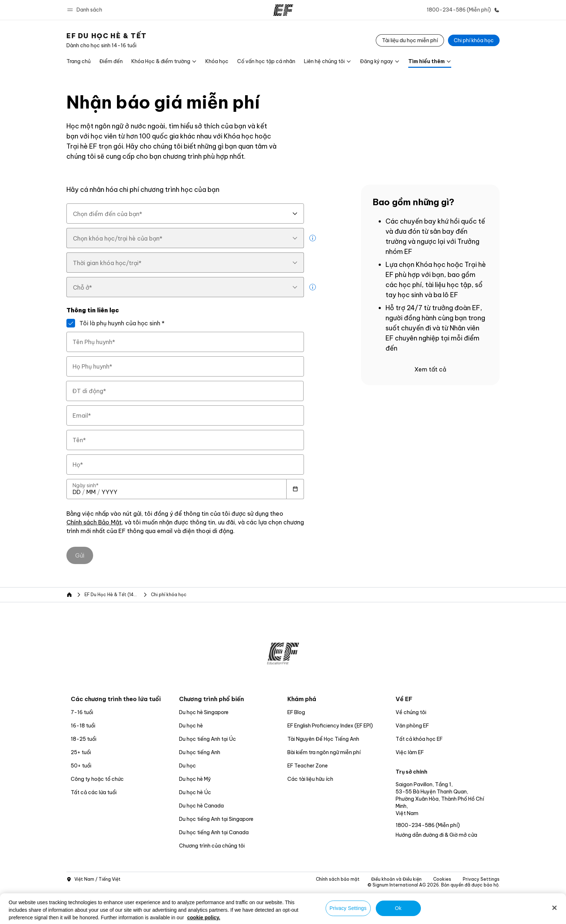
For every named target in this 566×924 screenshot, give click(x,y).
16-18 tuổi (83, 726)
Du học (188, 766)
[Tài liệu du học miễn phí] (410, 40)
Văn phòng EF (412, 726)
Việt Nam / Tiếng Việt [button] (93, 879)
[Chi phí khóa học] (474, 40)
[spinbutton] (77, 492)
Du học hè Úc (195, 792)
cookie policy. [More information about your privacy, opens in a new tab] (204, 918)
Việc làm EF (410, 752)
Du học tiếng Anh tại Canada (214, 832)
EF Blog (296, 712)
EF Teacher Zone (308, 766)
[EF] (283, 10)
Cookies (442, 879)
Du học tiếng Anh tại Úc (208, 739)
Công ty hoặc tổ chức (98, 779)
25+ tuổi (81, 752)
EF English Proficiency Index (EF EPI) (330, 726)
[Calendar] (295, 489)
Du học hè (191, 726)
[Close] (554, 908)
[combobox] (185, 214)
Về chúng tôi (411, 712)
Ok (398, 908)
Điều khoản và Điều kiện (396, 879)
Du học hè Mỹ (195, 779)
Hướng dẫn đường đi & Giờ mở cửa (436, 835)
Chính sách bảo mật (338, 879)
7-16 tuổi (82, 712)
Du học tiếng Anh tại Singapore (216, 819)
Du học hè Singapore (204, 712)
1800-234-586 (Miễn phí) (428, 825)
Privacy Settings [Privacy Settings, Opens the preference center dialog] (348, 908)
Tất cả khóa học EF (419, 739)
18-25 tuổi (84, 739)
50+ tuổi (81, 766)
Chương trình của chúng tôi (212, 846)
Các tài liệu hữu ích (310, 779)
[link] (107, 40)
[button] (86, 10)
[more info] (313, 238)
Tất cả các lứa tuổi (94, 792)
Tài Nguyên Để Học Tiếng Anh (323, 739)
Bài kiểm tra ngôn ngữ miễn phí (324, 752)
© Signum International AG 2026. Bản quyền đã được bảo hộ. (434, 885)
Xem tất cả (430, 369)
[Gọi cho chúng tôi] (462, 10)
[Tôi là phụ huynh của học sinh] (71, 323)
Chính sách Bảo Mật (94, 523)
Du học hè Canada (201, 806)
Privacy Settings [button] (481, 879)
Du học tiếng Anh (200, 752)
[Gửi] (80, 555)
